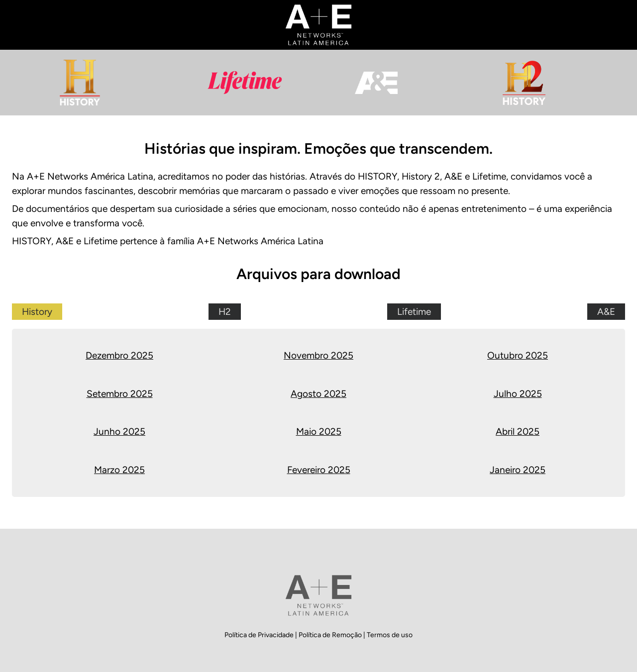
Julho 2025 (518, 394)
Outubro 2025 (518, 355)
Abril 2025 (518, 432)
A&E (606, 312)
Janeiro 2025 (518, 470)
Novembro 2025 (318, 355)
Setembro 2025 (120, 394)
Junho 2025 (119, 432)
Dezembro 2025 (119, 355)
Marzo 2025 (119, 470)
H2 (225, 312)
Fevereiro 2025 (319, 470)
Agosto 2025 (318, 394)
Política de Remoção (331, 635)
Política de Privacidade (260, 635)
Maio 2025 (319, 432)
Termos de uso (390, 635)
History (37, 312)
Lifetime (414, 312)
